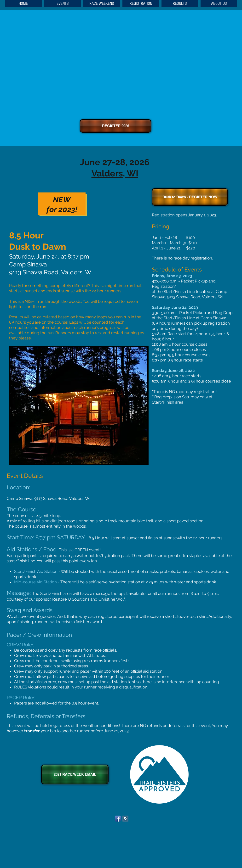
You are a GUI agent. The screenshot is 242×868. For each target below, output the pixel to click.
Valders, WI (115, 173)
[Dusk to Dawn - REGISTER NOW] (190, 197)
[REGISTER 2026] (115, 126)
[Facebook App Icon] (118, 819)
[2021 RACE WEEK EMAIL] (75, 774)
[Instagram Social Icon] (125, 819)
